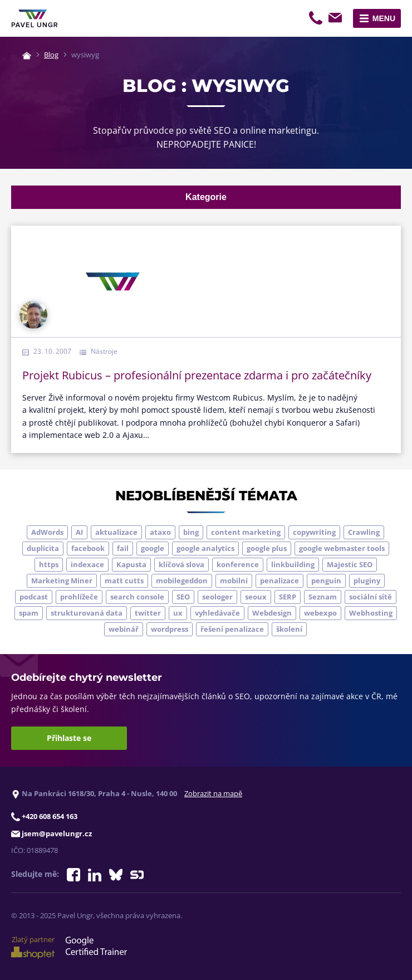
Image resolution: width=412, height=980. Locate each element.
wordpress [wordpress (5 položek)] (170, 629)
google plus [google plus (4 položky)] (267, 548)
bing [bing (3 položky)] (191, 532)
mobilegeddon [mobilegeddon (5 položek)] (182, 581)
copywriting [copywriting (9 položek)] (314, 532)
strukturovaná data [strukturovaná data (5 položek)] (87, 613)
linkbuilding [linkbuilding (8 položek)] (293, 564)
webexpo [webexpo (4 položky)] (320, 613)
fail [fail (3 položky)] (123, 548)
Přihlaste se (69, 738)
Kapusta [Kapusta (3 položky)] (131, 564)
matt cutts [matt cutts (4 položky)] (124, 581)
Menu (384, 18)
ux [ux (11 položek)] (178, 613)
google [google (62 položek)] (153, 548)
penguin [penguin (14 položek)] (326, 581)
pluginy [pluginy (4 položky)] (367, 581)
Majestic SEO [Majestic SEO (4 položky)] (350, 564)
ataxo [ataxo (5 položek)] (160, 532)
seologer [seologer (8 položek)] (217, 597)
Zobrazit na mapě (213, 793)
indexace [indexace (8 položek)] (87, 564)
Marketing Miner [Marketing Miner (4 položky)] (62, 581)
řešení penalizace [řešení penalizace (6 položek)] (232, 629)
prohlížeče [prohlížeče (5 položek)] (79, 597)
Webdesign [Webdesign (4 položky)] (272, 613)
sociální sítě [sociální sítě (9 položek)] (371, 597)
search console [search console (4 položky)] (137, 597)
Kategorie (206, 197)
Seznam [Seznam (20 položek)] (323, 597)
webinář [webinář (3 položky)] (124, 629)
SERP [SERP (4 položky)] (288, 597)
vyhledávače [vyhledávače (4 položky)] (217, 613)
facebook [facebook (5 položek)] (88, 548)
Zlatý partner (33, 947)
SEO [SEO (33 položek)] (183, 597)
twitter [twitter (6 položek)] (148, 613)
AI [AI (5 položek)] (79, 532)
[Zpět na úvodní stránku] (35, 18)
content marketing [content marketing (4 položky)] (246, 532)
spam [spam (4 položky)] (29, 613)
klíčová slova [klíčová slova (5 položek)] (182, 564)
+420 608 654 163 (317, 19)
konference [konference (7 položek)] (238, 564)
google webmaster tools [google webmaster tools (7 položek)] (342, 548)
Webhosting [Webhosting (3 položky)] (371, 613)
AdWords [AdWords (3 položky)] (47, 532)
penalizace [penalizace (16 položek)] (279, 581)
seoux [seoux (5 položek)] (256, 597)
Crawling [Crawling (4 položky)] (364, 532)
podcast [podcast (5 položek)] (34, 597)
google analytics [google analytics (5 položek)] (205, 548)
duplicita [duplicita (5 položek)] (43, 548)
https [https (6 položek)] (49, 564)
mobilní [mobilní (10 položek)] (234, 581)
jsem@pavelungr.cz (337, 19)
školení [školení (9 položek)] (289, 629)
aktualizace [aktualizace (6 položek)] (116, 532)
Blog (51, 55)
